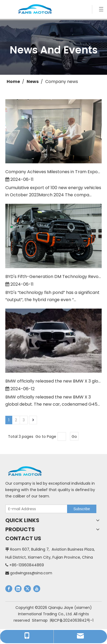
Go (74, 437)
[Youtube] (37, 589)
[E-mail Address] (35, 509)
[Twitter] (27, 589)
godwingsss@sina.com (31, 573)
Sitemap (40, 620)
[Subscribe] (82, 509)
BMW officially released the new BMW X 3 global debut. (53, 381)
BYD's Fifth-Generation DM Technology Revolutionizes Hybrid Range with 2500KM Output (53, 277)
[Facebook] (9, 589)
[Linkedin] (18, 589)
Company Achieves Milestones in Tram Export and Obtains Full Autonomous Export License (53, 172)
